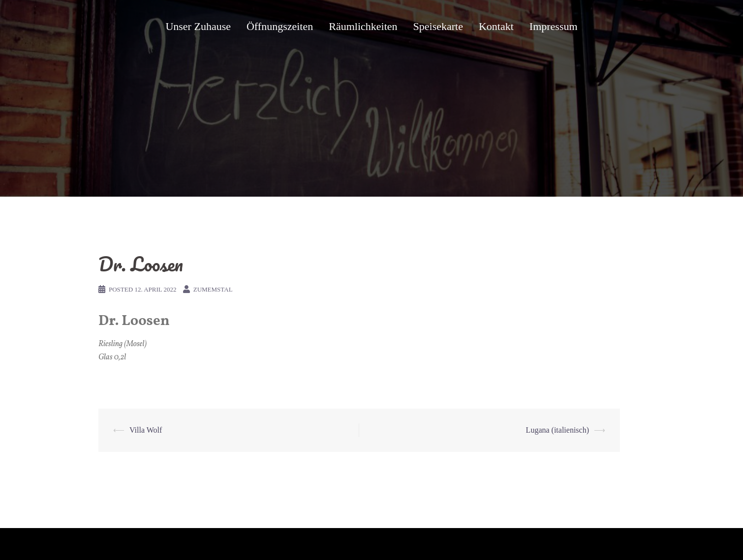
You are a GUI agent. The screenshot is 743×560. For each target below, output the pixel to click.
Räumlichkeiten (363, 26)
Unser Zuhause (198, 26)
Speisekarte (438, 26)
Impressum (554, 26)
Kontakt (496, 26)
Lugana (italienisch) (557, 430)
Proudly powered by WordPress (141, 544)
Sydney (234, 544)
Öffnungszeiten (280, 26)
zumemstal (213, 289)
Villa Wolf (146, 430)
